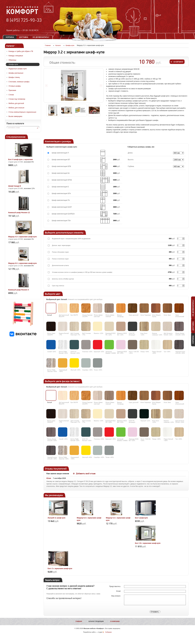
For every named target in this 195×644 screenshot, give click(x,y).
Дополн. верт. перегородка (61, 245)
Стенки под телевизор (17, 99)
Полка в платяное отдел (60, 259)
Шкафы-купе (13, 64)
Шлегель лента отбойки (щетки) (63, 279)
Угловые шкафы (15, 86)
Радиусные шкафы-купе (18, 69)
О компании (115, 621)
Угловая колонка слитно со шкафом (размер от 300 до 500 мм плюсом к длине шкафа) (82, 272)
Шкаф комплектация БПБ (61, 166)
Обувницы (12, 60)
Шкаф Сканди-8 (15, 186)
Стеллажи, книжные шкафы (19, 82)
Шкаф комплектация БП (61, 160)
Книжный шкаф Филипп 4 (19, 290)
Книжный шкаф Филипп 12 (19, 213)
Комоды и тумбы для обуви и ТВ (21, 51)
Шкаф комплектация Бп (61, 173)
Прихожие (12, 90)
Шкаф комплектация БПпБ (62, 180)
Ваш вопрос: (116, 596)
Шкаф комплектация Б (60, 187)
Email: (119, 591)
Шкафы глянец (14, 77)
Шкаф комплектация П (60, 153)
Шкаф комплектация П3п (61, 221)
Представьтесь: (115, 586)
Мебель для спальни (16, 108)
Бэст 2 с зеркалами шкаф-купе (60, 569)
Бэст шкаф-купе (141, 518)
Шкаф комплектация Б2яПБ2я (63, 214)
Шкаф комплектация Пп (61, 200)
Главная (79, 621)
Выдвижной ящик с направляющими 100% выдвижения (71, 239)
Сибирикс (108, 632)
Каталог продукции (96, 621)
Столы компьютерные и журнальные (22, 112)
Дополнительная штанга (60, 265)
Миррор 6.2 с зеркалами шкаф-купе (22, 263)
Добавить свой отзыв (86, 474)
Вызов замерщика (15, 116)
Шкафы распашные (16, 73)
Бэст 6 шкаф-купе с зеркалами (21, 159)
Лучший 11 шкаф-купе (57, 518)
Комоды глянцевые (16, 56)
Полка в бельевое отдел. (61, 252)
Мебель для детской (16, 103)
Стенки (11, 95)
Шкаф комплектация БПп (61, 193)
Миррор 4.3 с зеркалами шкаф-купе (22, 237)
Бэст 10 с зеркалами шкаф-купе (148, 543)
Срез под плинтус (58, 286)
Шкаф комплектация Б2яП (62, 207)
